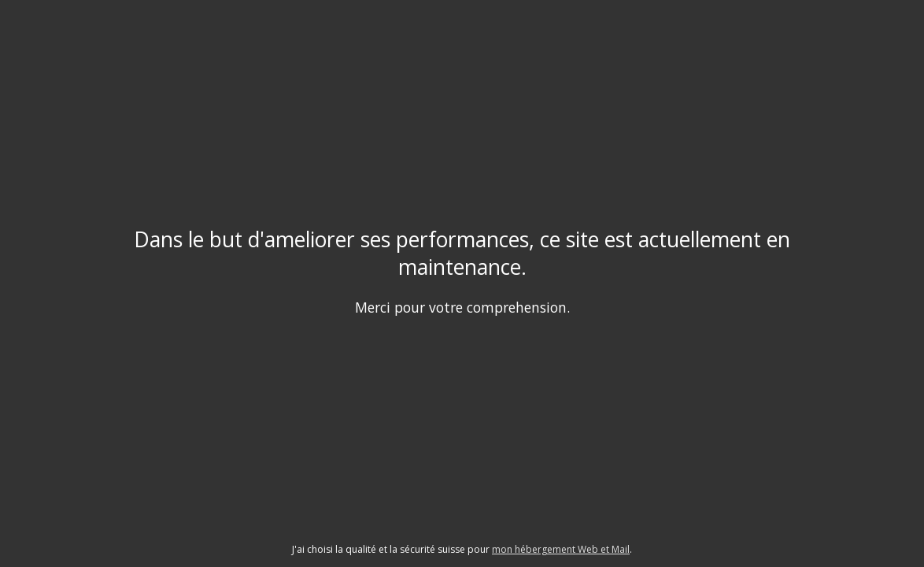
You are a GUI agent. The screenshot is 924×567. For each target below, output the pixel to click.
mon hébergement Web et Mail (561, 549)
